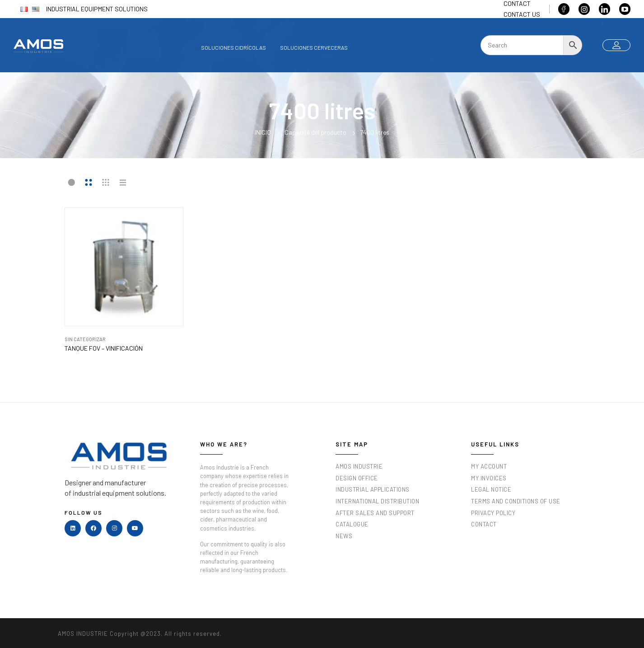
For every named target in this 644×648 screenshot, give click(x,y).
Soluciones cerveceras (314, 47)
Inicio (263, 132)
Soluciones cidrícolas (233, 47)
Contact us (522, 14)
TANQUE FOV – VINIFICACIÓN (104, 348)
